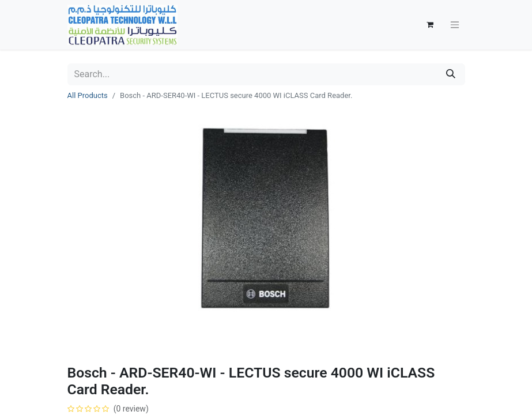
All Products (88, 95)
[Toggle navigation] (455, 25)
